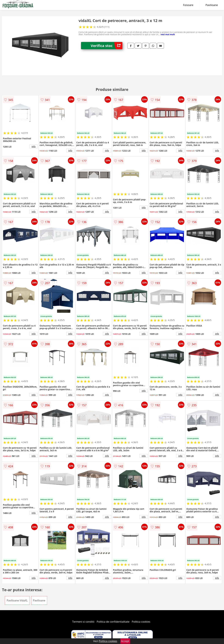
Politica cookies (141, 622)
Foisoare (188, 5)
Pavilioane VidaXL (17, 600)
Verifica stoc (107, 46)
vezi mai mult (168, 34)
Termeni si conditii (83, 622)
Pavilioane (212, 5)
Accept (125, 641)
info (34, 146)
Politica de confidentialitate (113, 622)
